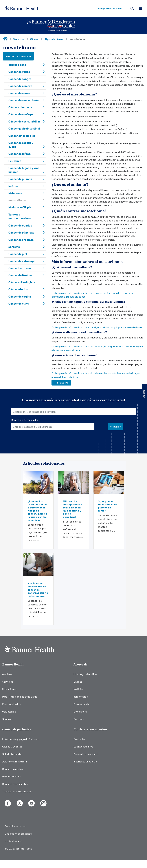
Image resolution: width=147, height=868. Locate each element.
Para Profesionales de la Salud (20, 697)
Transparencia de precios (17, 791)
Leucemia (15, 161)
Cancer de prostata (21, 240)
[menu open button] (141, 9)
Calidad (78, 682)
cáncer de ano (17, 65)
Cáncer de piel (18, 254)
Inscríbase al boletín (85, 761)
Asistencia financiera (15, 761)
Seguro (7, 719)
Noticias (78, 689)
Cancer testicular (20, 268)
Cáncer (35, 39)
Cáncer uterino (18, 289)
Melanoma (15, 193)
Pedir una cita (61, 383)
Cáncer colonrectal (21, 107)
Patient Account (12, 776)
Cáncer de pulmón (20, 179)
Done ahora (80, 712)
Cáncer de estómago (22, 261)
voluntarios (9, 712)
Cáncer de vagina (20, 296)
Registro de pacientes (15, 784)
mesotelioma (17, 200)
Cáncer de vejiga (19, 72)
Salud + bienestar (12, 754)
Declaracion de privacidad (18, 834)
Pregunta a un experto (86, 754)
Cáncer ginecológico (22, 136)
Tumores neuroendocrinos (20, 216)
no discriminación (14, 841)
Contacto (79, 739)
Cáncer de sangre (20, 79)
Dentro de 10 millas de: (24, 420)
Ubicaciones (9, 689)
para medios (81, 697)
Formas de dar (82, 704)
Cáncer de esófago (21, 114)
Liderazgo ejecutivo (85, 674)
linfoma (14, 186)
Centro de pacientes (17, 729)
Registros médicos (13, 769)
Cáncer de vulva (19, 303)
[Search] (115, 427)
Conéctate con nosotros (90, 729)
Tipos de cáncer (54, 39)
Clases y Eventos (12, 746)
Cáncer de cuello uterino (24, 100)
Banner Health (13, 664)
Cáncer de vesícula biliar (24, 121)
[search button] (132, 9)
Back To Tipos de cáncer (18, 56)
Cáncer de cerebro (20, 86)
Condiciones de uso (15, 826)
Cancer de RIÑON (20, 154)
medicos (7, 674)
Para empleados (12, 704)
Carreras (79, 719)
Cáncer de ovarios (20, 225)
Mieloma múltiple (20, 207)
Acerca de (81, 664)
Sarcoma (14, 247)
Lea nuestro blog (83, 746)
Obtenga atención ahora (109, 8)
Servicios (19, 39)
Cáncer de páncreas (21, 232)
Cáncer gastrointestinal (24, 128)
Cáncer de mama (19, 93)
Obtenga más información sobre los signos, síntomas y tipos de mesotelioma (97, 327)
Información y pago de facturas (20, 739)
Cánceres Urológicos (22, 282)
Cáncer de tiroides (20, 275)
